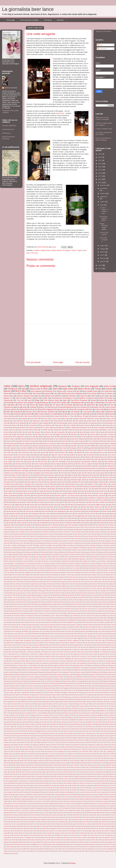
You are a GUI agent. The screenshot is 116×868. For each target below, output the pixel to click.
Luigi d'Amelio (52, 663)
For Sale (56, 616)
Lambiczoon (7, 656)
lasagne (107, 516)
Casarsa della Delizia (35, 577)
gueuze (78, 457)
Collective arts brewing (11, 473)
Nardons (97, 684)
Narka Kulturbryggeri (108, 684)
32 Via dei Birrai (53, 527)
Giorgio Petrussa (49, 625)
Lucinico (37, 663)
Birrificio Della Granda (26, 416)
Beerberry (92, 550)
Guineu (60, 631)
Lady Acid (83, 654)
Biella (65, 437)
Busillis (87, 570)
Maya (24, 675)
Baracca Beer (110, 545)
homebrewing (60, 423)
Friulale (101, 618)
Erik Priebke (88, 607)
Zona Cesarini (88, 505)
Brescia (64, 568)
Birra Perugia (60, 554)
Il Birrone (32, 427)
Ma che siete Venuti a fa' (22, 665)
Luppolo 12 (91, 484)
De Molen (40, 597)
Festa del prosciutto (22, 613)
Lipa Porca (111, 659)
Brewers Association (23, 471)
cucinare (70, 391)
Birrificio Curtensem (108, 557)
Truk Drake (79, 502)
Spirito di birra (27, 502)
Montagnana (7, 681)
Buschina (80, 570)
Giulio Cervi (9, 627)
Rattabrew (53, 450)
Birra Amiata (42, 554)
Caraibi (70, 471)
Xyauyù (56, 505)
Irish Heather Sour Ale (74, 643)
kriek (18, 407)
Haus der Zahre (100, 631)
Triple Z (70, 502)
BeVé (114, 548)
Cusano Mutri (100, 473)
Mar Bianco (51, 486)
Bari (36, 548)
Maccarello (44, 665)
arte (42, 507)
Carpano (86, 471)
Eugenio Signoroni (111, 607)
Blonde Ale (33, 439)
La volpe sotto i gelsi (57, 654)
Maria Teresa (94, 670)
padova (95, 518)
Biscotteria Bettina (70, 561)
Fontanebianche (46, 616)
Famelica (61, 611)
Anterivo (100, 539)
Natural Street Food (30, 686)
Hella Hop (53, 634)
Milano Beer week (61, 448)
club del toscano (11, 511)
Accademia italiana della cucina (28, 530)
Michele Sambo (59, 677)
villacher (29, 525)
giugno (103, 246)
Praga (56, 421)
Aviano (89, 543)
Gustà (76, 631)
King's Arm (77, 647)
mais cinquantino (59, 432)
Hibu (97, 634)
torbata (22, 434)
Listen (32, 661)
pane (81, 432)
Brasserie (63, 386)
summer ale (20, 461)
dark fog (80, 511)
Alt (104, 534)
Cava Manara (17, 579)
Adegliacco (53, 530)
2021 (100, 164)
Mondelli (53, 489)
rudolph (11, 523)
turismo (30, 434)
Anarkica (105, 536)
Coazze (71, 586)
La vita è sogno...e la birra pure (104, 211)
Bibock (94, 552)
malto (111, 396)
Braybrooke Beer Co (53, 568)
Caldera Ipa (40, 573)
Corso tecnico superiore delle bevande (99, 588)
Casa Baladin (107, 575)
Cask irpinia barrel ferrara (74, 577)
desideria (97, 511)
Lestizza (38, 659)
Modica (69, 679)
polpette (39, 520)
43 (77, 527)
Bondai (47, 439)
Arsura (73, 464)
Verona (32, 505)
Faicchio (54, 611)
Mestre (50, 448)
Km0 (97, 647)
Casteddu (96, 577)
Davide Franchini (16, 475)
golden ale (7, 516)
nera (36, 459)
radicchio (111, 432)
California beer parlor (52, 573)
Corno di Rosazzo (94, 441)
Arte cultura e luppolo (85, 464)
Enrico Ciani (49, 607)
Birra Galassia (36, 391)
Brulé (32, 570)
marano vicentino (73, 423)
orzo (52, 459)
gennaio (103, 261)
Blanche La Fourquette (43, 564)
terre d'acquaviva (67, 523)
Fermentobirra (98, 611)
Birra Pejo (51, 554)
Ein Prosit (61, 604)
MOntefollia (9, 665)
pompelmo (48, 520)
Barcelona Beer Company (25, 548)
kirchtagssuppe (80, 516)
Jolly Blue (89, 645)
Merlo (99, 675)
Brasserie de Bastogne (109, 468)
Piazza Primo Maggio (101, 493)
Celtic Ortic (101, 579)
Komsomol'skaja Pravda (24, 650)
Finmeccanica (74, 613)
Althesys (6, 536)
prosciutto (102, 432)
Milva (110, 677)
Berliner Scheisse (53, 552)
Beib (5, 552)
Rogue (58, 498)
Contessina (82, 441)
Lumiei (60, 663)
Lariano (23, 656)
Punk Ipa (111, 495)
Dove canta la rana (73, 602)
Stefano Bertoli (33, 430)
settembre (104, 197)
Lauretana (61, 656)
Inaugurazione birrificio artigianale (69, 641)
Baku (44, 545)
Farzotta (77, 611)
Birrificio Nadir (67, 559)
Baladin (6, 466)
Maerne (90, 665)
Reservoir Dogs (23, 498)
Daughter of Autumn (42, 595)
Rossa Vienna (11, 409)
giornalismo (48, 457)
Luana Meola (107, 661)
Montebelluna (17, 681)
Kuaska (105, 446)
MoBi (26, 489)
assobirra (96, 430)
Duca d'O (71, 443)
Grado (26, 480)
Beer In (23, 466)
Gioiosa (30, 625)
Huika (60, 636)
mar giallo (83, 414)
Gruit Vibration (46, 631)
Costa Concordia (24, 591)
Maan (15, 486)
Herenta (78, 634)
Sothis (112, 450)
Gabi (55, 620)
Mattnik (18, 675)
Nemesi (52, 686)
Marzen (62, 427)
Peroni (89, 493)
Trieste (74, 250)
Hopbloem (47, 636)
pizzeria (31, 520)
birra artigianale (92, 386)
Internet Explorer (27, 643)
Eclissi (79, 443)
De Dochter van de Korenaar (14, 597)
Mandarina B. (78, 668)
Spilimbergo (15, 502)
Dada (68, 593)
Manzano (14, 670)
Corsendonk (75, 588)
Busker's (94, 570)
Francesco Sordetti (26, 618)
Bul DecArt (72, 570)
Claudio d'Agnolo (62, 586)
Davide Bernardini (55, 595)
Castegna (104, 577)
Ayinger (112, 543)
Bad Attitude (40, 437)
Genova (19, 622)
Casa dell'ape (14, 577)
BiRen (59, 437)
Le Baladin (97, 403)
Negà (40, 686)
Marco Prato (34, 448)
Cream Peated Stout (64, 591)
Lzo (105, 663)
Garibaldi (91, 620)
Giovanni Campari (75, 625)
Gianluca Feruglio (38, 446)
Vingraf (79, 250)
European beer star (18, 609)
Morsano (96, 681)
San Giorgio (80, 498)
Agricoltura (79, 530)
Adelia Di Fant (60, 434)
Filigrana (65, 613)
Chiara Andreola (11, 88)
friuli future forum (89, 514)
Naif (82, 684)
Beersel (100, 550)
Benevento (62, 466)
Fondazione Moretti (33, 616)
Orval (105, 491)
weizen (45, 398)
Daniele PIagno (82, 593)
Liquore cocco (13, 661)
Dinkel (71, 600)
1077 (13, 527)
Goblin (55, 627)
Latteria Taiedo (38, 656)
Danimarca (92, 593)
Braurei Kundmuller (39, 568)
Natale (103, 448)
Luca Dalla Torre (110, 403)
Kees (64, 482)
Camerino (86, 573)
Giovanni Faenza (88, 625)
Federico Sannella (87, 611)
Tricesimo (76, 386)
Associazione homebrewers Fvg (63, 398)
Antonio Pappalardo (29, 541)
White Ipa (47, 505)
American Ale (20, 464)
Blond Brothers (59, 468)
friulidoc (29, 398)
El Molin (84, 604)
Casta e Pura (87, 577)
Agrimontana (94, 530)
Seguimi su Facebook (103, 31)
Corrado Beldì (65, 588)
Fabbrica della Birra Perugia (19, 611)
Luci (22, 663)
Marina (102, 670)
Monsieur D (70, 489)
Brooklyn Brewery (96, 568)
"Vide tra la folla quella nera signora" (104, 124)
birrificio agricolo (18, 509)
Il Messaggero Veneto (48, 638)
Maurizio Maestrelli (92, 486)
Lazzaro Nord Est (72, 656)
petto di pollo (10, 520)
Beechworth (18, 550)
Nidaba (102, 686)
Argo (92, 541)
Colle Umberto (93, 586)
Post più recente (33, 362)
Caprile (76, 575)
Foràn (93, 616)
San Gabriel (79, 421)
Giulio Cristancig (9, 480)
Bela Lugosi (12, 552)
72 (81, 527)
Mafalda (22, 486)
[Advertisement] (58, 341)
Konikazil (36, 650)
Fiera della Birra (107, 391)
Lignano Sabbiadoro (65, 659)
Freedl (69, 618)
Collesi (102, 586)
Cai (33, 573)
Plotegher (111, 427)
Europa (8, 609)
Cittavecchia (8, 400)
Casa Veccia (59, 425)
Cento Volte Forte (18, 582)
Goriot (112, 627)
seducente (110, 459)
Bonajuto (14, 566)
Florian (108, 613)
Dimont (38, 475)
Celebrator (83, 579)
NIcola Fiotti (75, 684)
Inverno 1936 (48, 643)
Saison (102, 396)
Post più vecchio (82, 362)
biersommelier (8, 455)
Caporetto (56, 575)
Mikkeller (80, 677)
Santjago (79, 450)
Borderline (49, 391)
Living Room (40, 661)
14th (18, 527)
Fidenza (107, 475)
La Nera (58, 652)
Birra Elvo (73, 437)
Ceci (62, 579)
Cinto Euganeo (110, 584)
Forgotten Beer (11, 446)
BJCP (31, 545)
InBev (54, 641)
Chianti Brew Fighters (59, 403)
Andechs (6, 539)
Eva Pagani (30, 609)
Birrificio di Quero (9, 439)
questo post (60, 113)
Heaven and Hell (25, 634)
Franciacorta (45, 618)
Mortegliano (104, 681)
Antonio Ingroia (56, 464)
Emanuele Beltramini (66, 407)
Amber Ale (83, 434)
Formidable (50, 477)
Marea (71, 670)
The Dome (57, 502)
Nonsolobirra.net (8, 129)
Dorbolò (43, 602)
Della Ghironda (106, 597)
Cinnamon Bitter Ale (97, 584)
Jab (16, 645)
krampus (98, 516)
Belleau (36, 552)
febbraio (103, 258)
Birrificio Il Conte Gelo (25, 559)
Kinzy (85, 647)
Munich (40, 684)
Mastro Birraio (57, 250)
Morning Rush (67, 681)
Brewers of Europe (74, 568)
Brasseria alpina (97, 416)
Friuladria (94, 618)
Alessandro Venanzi (62, 534)
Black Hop (87, 561)
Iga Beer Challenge (88, 636)
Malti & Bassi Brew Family (37, 668)
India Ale (90, 641)
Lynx (100, 663)
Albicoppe (38, 532)
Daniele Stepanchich (26, 443)
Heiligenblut (45, 634)
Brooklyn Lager (8, 570)
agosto (103, 202)
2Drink (44, 527)
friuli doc (110, 405)
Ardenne (80, 541)
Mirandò (19, 489)
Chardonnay (63, 582)
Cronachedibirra (8, 593)
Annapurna (92, 539)
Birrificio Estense (41, 416)
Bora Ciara (71, 468)
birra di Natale (53, 414)
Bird (35, 554)
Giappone (102, 622)
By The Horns (110, 570)
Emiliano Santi (88, 443)
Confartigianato (75, 403)
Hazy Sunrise (14, 634)
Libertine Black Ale (71, 484)
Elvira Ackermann (49, 475)
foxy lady (78, 514)
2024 (100, 154)
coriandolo (48, 511)
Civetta (34, 586)
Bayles (108, 548)
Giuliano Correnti (111, 625)
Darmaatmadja (30, 595)
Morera (45, 681)
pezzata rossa (22, 520)
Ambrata (33, 407)
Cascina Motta (47, 577)
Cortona (15, 591)
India (83, 641)
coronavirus (47, 432)
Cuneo (39, 593)
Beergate (31, 466)
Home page (11, 20)
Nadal (96, 448)
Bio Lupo (99, 466)
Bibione (90, 466)
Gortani (13, 629)
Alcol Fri (69, 532)
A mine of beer (88, 527)
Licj (56, 659)
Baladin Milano (63, 545)
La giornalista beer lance (28, 9)
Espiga (96, 607)
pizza (75, 459)
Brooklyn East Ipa (109, 568)
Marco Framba (40, 670)
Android (66, 539)
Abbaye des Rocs (109, 527)
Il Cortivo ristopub (101, 636)
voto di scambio (53, 525)
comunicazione (91, 455)
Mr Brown (15, 684)
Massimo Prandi (69, 672)
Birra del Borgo (94, 437)
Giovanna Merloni (52, 446)
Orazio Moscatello (86, 491)
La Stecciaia (103, 652)
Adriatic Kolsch (63, 530)
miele (92, 414)
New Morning (16, 491)
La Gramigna (27, 484)
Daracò (100, 593)
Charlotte (103, 471)
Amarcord (32, 536)
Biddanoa (101, 552)
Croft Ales (111, 591)
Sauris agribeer (29, 500)
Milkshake (103, 677)
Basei (22, 425)
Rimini (6, 393)
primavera (57, 520)
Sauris (15, 393)
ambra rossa (89, 452)
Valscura (60, 391)
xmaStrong (81, 525)
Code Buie (84, 586)
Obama (57, 491)
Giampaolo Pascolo (71, 622)
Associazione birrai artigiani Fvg (25, 403)
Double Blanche (61, 602)
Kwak (103, 482)
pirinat (83, 423)
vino (36, 461)
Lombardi (68, 661)
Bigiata (11, 554)
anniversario (34, 507)
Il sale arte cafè (87, 638)
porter (25, 407)
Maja (104, 665)
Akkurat (13, 532)
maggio (103, 249)
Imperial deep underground (23, 641)
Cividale (40, 586)
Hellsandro (70, 634)
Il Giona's (97, 418)
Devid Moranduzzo (35, 600)
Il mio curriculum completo (29, 20)
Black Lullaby (106, 561)
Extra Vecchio (88, 609)
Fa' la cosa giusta (100, 609)
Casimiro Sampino (59, 577)
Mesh (105, 675)
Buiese (64, 570)
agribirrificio (91, 405)
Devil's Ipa (46, 600)
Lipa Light (102, 659)
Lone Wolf (98, 661)
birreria (102, 400)
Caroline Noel (90, 575)
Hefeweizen (35, 634)
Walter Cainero (39, 414)
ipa (24, 389)
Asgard (28, 543)
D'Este (54, 593)
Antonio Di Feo (16, 541)
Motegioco (113, 681)
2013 (100, 268)
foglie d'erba (68, 389)
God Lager (63, 627)
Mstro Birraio (24, 684)
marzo (103, 255)
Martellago (33, 672)
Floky (102, 613)
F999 (100, 475)
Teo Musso (57, 405)
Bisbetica (59, 561)
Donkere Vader (15, 602)
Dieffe (65, 600)
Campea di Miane (109, 573)
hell (62, 516)
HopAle (39, 636)
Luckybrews (13, 448)
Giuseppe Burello (78, 418)
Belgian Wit (21, 552)
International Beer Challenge (12, 643)
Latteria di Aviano (51, 656)
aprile (102, 252)
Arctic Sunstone (70, 541)
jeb (37, 398)
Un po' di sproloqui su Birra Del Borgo (103, 139)
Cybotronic (46, 593)
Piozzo (38, 450)
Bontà (20, 566)
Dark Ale (13, 595)
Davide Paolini (104, 595)
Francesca (16, 618)
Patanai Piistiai (73, 493)
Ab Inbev (38, 434)
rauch (103, 520)
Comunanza (9, 588)
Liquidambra (109, 412)
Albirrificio (46, 532)
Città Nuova (6, 133)
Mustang (55, 684)
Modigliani (34, 489)
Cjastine (111, 471)
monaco (66, 518)
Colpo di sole (26, 473)
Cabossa (20, 573)
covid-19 (72, 511)
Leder (104, 656)
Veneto (35, 452)
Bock (40, 439)
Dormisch (62, 443)
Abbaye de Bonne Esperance (71, 461)
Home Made (7, 636)
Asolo (34, 543)
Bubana (49, 570)
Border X (35, 566)
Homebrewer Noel (18, 636)
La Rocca (79, 652)
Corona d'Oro (55, 588)
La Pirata (37, 484)
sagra (102, 459)
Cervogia (94, 471)
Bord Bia (27, 566)
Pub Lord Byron (100, 495)
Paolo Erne (22, 405)
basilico (76, 507)
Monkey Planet (110, 679)
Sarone (32, 405)
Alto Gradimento (16, 536)
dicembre (104, 185)
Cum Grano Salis (30, 593)
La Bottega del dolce (106, 650)
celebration (83, 509)
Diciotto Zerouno (84, 425)
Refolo (6, 498)
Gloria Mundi (47, 627)
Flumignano (40, 477)
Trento (13, 452)
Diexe (37, 443)
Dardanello (107, 593)
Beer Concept (36, 550)
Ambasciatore (8, 464)
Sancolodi (28, 414)
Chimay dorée (15, 584)
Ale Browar (77, 532)
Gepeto (26, 622)
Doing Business (90, 600)
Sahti (72, 498)
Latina (30, 656)
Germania (43, 622)
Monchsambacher (98, 679)
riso (5, 523)
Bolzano (6, 566)
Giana (81, 622)
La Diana (111, 482)
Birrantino (44, 557)
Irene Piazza (61, 643)
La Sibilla (95, 652)
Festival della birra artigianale (72, 393)
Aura (84, 543)
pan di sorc (60, 459)
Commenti (102, 49)
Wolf (101, 421)
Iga (66, 412)
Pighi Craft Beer (25, 495)
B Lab (6, 545)
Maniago (94, 668)
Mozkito (8, 684)
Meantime (47, 675)
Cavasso (56, 579)
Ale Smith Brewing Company (92, 532)
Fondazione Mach (19, 616)
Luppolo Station (103, 484)
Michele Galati (47, 677)
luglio (102, 205)
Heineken (74, 446)
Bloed (59, 564)
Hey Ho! (85, 634)
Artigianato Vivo (109, 541)
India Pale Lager (100, 641)
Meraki (43, 448)
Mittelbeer (50, 679)
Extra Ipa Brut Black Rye (66, 609)
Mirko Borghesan (40, 679)
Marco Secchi (63, 670)
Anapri (29, 464)
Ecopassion (37, 604)
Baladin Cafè (52, 545)
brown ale (44, 509)
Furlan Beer (32, 620)
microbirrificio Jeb (55, 518)
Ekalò (68, 604)
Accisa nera (49, 434)
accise (35, 409)
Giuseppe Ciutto (31, 627)
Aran (62, 541)
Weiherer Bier (53, 452)
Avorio (96, 543)
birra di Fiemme (21, 455)
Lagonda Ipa (103, 654)
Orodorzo (98, 491)
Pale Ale (19, 398)
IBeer (24, 427)
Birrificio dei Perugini (35, 561)
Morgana (58, 681)
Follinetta (8, 616)
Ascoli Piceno (20, 543)
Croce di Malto (71, 425)
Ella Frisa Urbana (16, 607)
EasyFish (29, 604)
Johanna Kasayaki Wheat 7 (76, 645)
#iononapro (111, 525)
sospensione (55, 523)
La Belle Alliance (84, 650)
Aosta (50, 541)
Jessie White (62, 645)
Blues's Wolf (80, 564)
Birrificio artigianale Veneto (25, 468)
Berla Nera (72, 466)
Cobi (77, 586)
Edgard (45, 604)
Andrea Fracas (33, 539)
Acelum (6, 416)
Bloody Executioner (69, 564)
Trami (6, 452)
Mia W (8, 677)
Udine (7, 386)
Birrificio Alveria (96, 557)
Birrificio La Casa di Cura (41, 559)
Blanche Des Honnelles (27, 564)
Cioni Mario (7, 586)
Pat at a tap (61, 493)
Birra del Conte (104, 554)
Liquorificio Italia (24, 661)
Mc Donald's (31, 675)
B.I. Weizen (14, 545)
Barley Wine (50, 437)
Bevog (72, 552)
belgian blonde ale (96, 507)
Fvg (78, 477)
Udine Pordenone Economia (8, 138)
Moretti (51, 681)
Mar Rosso (61, 486)
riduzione (111, 520)
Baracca (101, 545)
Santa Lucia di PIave (39, 389)
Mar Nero (7, 414)
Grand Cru (34, 480)
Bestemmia (64, 552)
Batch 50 (78, 548)
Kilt (71, 647)
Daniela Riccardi (11, 443)
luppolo (47, 393)
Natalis (96, 489)
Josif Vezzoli (14, 647)
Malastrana (15, 668)
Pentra (15, 450)
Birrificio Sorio (23, 561)
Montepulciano (36, 681)
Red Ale (63, 421)
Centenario (7, 582)
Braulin (29, 568)
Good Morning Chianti (88, 627)
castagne (37, 432)
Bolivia (112, 564)
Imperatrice (9, 641)
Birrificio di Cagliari (83, 416)
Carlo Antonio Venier (28, 441)
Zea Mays (71, 505)
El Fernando (75, 604)
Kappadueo (45, 647)
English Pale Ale (72, 475)
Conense (55, 473)
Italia (39, 427)
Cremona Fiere (91, 591)
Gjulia (60, 412)
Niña (13, 688)
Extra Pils (79, 609)
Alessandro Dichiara (33, 534)
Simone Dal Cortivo (91, 450)
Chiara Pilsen (109, 416)
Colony (73, 441)
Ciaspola (77, 584)
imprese (69, 516)
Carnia (49, 441)
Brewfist (34, 471)
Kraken (43, 650)
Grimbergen (25, 631)
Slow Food (22, 430)
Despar (25, 600)
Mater (81, 486)
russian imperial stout (23, 523)
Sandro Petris (17, 500)
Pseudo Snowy (87, 495)
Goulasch (34, 629)
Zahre (55, 389)
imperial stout (9, 407)
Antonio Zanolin (95, 434)
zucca (102, 423)
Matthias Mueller (8, 675)
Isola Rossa (96, 643)
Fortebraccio (76, 616)
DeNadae (75, 597)
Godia (19, 480)
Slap (7, 502)
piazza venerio (91, 432)
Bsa (43, 570)
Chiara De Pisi (105, 582)
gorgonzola (32, 516)
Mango (87, 668)
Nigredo (109, 686)
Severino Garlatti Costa (25, 396)
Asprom (14, 425)
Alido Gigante (109, 461)
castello (75, 509)
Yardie (63, 505)
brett (38, 455)
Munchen (33, 684)
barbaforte (67, 507)
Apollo (66, 464)
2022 (100, 160)
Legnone (98, 412)
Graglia (51, 629)
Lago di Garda (93, 654)
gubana (70, 457)
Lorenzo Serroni (110, 407)
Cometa (114, 586)
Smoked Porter (91, 421)
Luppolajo (82, 663)
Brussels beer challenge (77, 439)
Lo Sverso (60, 661)
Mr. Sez (89, 489)
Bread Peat (10, 471)
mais (14, 518)
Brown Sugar (19, 570)
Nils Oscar (88, 427)
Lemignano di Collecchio (18, 659)
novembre (104, 188)
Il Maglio (92, 446)
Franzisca (62, 618)
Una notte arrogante (104, 240)
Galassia (87, 403)
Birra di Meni (21, 391)
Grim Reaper (16, 631)
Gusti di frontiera (107, 393)
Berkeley (44, 552)
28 (39, 527)
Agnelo (71, 530)
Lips (5, 661)
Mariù (17, 672)
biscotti (32, 455)
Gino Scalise (22, 625)
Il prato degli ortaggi (75, 638)
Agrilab (86, 530)
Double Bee (51, 602)
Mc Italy (39, 675)
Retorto (6, 430)
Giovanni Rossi (99, 625)
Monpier (61, 489)
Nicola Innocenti (29, 491)
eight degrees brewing (13, 514)
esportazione (35, 514)
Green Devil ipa (99, 629)
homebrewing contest (101, 457)
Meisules (68, 675)
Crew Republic (102, 591)
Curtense (89, 473)
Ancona (112, 536)
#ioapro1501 (102, 525)
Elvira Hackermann (29, 607)
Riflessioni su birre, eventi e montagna (103, 118)
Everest (38, 609)
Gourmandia (64, 446)
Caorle (48, 575)
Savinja (38, 500)
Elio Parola (104, 604)
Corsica (84, 588)
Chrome (70, 584)
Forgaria (67, 418)
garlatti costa (50, 396)
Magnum (97, 665)
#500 (94, 525)
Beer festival (63, 550)
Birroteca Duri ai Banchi (44, 468)
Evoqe (94, 475)
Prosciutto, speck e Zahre (103, 219)
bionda (93, 400)
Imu (99, 446)
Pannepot (37, 493)
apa (29, 400)
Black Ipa (42, 425)
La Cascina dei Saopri (32, 652)
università (7, 403)
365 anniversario (69, 527)
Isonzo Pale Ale (39, 482)
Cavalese (33, 579)
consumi (102, 455)
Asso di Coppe (109, 434)
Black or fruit (14, 564)
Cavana (49, 579)
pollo (81, 459)
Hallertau (91, 631)
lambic (71, 409)
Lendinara (31, 659)
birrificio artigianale (41, 386)
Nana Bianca (89, 684)
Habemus (83, 631)
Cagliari (27, 573)
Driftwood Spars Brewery (100, 602)
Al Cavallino (21, 532)
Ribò (33, 498)
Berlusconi (82, 466)
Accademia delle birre (85, 409)
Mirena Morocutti (28, 679)
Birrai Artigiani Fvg (26, 557)
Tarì (49, 502)
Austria (14, 416)
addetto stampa (101, 505)
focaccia (70, 514)
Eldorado (96, 604)
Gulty (62, 480)
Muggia (89, 448)
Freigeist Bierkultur (78, 618)
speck (96, 423)
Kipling (91, 647)
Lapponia (16, 656)
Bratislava (85, 566)
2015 (100, 183)
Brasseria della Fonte (91, 468)
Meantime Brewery (57, 675)
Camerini (9, 441)
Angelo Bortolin (76, 539)
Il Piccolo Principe (62, 638)
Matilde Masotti (97, 672)
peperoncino (112, 518)
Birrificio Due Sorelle (10, 559)
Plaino (93, 396)
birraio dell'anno (9, 432)
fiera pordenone (34, 423)
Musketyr (47, 684)
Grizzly (43, 480)
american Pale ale (20, 507)
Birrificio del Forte (49, 561)
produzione (74, 520)
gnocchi (57, 457)
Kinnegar (86, 482)
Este (102, 607)
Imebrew (107, 638)
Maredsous (78, 670)
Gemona (97, 477)
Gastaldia (99, 620)
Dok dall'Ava (101, 600)
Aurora (31, 437)
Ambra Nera (56, 536)
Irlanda (29, 482)
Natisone (6, 686)
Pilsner (35, 495)
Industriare (111, 641)
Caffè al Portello (101, 439)
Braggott (48, 566)
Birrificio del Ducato (105, 398)
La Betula (94, 650)
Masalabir (41, 672)
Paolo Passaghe (99, 427)
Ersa (94, 425)
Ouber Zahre (8, 493)
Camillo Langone (96, 573)
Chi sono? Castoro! (93, 582)
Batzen (85, 548)
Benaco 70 (8, 398)
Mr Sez (82, 448)
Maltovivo (30, 486)
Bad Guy (111, 464)
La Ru (112, 418)
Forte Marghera (65, 616)
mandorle (29, 518)
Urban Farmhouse (24, 452)
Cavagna (26, 579)
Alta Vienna (111, 534)
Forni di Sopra (81, 407)
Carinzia (78, 471)
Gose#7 (26, 629)
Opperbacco (36, 421)
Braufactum (21, 568)
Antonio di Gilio (41, 541)
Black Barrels (22, 439)
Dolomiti (6, 602)
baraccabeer (109, 421)
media (36, 518)
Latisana (59, 484)
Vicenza (43, 452)
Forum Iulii (86, 616)
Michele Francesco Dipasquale (32, 677)
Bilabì (17, 554)
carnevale (28, 432)
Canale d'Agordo (26, 575)
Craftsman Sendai (51, 591)
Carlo (82, 575)
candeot (53, 509)
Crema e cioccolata (78, 591)
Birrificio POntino (94, 559)
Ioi (55, 643)
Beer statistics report (75, 550)
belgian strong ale (108, 430)
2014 (100, 265)
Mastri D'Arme (72, 486)
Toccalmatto (68, 405)
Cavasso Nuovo (31, 412)
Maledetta (24, 668)
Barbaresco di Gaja (9, 548)
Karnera (54, 647)
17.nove (24, 527)
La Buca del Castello (17, 652)
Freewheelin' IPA (95, 407)
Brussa (64, 439)
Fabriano (98, 443)
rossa (90, 423)
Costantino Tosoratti (37, 591)
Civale (28, 586)
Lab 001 (68, 654)
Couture (105, 441)
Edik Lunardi (53, 604)
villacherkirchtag (40, 525)
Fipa (32, 477)
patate (68, 459)
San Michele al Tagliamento (96, 498)
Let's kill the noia (48, 659)
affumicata (80, 405)
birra (21, 386)
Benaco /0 (41, 466)
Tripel (63, 430)
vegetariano (8, 525)
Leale (98, 656)
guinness (55, 516)
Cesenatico (40, 582)
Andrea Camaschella (41, 464)
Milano (69, 427)
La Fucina (51, 652)
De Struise (67, 597)
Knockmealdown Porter (107, 647)
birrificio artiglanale (47, 409)
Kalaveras (37, 647)
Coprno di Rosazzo (43, 588)
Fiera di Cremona (47, 613)
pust (98, 520)
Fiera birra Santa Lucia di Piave (51, 418)
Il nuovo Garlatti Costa (104, 129)
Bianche (78, 552)
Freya (58, 477)
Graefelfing (43, 629)
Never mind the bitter (76, 686)
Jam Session (23, 645)
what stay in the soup (68, 525)
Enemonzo (61, 475)
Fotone (112, 616)
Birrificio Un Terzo (68, 416)
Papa (45, 493)
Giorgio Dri (38, 625)
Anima (85, 539)
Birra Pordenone (71, 554)
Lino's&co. (89, 659)
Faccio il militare (45, 611)
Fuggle (65, 477)
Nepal (112, 489)
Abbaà (6, 530)
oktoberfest (44, 459)
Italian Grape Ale (107, 643)
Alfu (71, 534)
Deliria (91, 597)
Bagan (38, 545)
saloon (35, 523)
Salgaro (71, 450)
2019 (100, 170)
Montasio (80, 489)
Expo (100, 425)
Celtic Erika (92, 579)
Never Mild (65, 686)
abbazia (79, 452)
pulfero (91, 520)
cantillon (72, 455)
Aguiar (102, 530)
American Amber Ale (74, 536)
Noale (19, 688)
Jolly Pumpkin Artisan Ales (102, 645)
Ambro (64, 536)
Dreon (89, 602)
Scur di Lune (48, 500)
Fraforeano (7, 618)
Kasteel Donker (63, 647)
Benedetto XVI (51, 466)
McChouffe (104, 486)
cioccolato (7, 423)
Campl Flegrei (8, 575)
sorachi (6, 434)
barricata (111, 452)
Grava (90, 629)
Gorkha (6, 629)
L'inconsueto (87, 412)
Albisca (54, 532)
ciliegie (107, 509)
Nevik (87, 686)
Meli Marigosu (77, 675)
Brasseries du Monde (74, 566)
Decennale (83, 597)
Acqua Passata (43, 530)
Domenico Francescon (49, 443)
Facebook (24, 418)
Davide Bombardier (69, 595)
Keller (70, 482)
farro (40, 457)
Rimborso (40, 498)
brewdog (45, 455)
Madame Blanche (65, 665)
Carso (99, 575)
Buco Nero (57, 570)
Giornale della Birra (9, 126)
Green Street (110, 629)
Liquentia (7, 421)
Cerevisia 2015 (30, 582)
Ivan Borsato (75, 412)
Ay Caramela (104, 543)
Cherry (83, 582)
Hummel (66, 636)
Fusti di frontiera (24, 446)
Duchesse (15, 604)
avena (58, 507)
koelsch (90, 516)
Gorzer (19, 629)
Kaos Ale (56, 482)
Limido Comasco (79, 659)
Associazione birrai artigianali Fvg (15, 437)
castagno (67, 509)
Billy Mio (23, 554)
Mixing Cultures (60, 679)
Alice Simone (79, 534)
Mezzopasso (112, 675)
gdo (106, 514)
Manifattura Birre (104, 668)
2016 (100, 179)
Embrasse (40, 607)
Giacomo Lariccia (108, 477)
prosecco (83, 520)
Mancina (69, 668)
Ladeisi (75, 654)
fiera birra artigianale (20, 423)
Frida (88, 618)
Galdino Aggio (82, 620)
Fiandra (32, 613)
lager (65, 400)
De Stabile (58, 597)
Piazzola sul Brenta (27, 450)
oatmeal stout (72, 432)
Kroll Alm (50, 650)
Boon (50, 425)
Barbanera (15, 466)
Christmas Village (60, 584)
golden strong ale (20, 516)
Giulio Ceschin (19, 627)
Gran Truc (66, 629)
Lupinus (67, 663)
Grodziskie (16, 427)
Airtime (108, 530)
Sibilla (80, 500)
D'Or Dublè (61, 593)
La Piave (72, 652)
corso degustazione (60, 511)
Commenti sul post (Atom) (62, 370)
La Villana (31, 654)
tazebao (14, 434)
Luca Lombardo (14, 663)
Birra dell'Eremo (14, 557)
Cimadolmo (86, 584)
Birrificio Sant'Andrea (10, 561)
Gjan (40, 627)
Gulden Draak (53, 480)
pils (78, 391)
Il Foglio (111, 636)
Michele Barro (16, 677)
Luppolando (11, 405)
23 (35, 527)
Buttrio (56, 471)
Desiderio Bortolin (15, 600)
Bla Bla (80, 561)
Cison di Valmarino (18, 586)
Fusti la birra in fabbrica (45, 620)
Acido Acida (99, 409)
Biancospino (86, 552)
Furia (25, 620)
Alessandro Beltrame (19, 534)
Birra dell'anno (109, 466)
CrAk (72, 473)
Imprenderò (47, 641)
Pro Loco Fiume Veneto (72, 495)
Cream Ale (80, 473)
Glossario (60, 20)
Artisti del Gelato (9, 543)
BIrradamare (23, 545)
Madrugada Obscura (79, 665)
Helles (89, 418)
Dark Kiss (20, 595)
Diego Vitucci (29, 475)
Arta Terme (99, 541)
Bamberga (80, 545)
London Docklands (78, 661)
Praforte (48, 495)
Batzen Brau (93, 548)
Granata (83, 629)
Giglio (108, 622)
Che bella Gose (74, 582)
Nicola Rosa (94, 686)
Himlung (103, 634)
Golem (78, 627)
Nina (115, 686)
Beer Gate (54, 550)
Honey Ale (83, 446)
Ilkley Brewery (98, 638)
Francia (36, 618)
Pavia (82, 493)
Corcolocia (65, 473)
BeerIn (85, 550)
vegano (111, 523)
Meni (21, 421)
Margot (86, 670)
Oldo (64, 491)
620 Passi (44, 461)
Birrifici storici (65, 557)
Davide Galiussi (81, 595)
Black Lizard (96, 561)
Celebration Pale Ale (72, 579)
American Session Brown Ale (91, 536)
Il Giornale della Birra (18, 638)
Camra (16, 575)
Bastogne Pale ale (52, 548)
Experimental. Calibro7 (50, 609)
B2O (60, 396)
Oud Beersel (19, 493)
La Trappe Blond (11, 654)
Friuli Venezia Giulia (51, 400)
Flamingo (95, 613)
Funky (19, 620)
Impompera (37, 641)
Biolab (30, 554)
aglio (110, 505)
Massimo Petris (57, 672)
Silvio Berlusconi (90, 500)
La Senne (87, 652)
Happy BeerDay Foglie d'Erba (104, 227)
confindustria (38, 511)
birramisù (64, 414)
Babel (103, 464)
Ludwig (44, 663)
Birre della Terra (54, 557)
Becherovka (9, 550)
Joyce (49, 482)
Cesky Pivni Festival (51, 582)
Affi (70, 434)
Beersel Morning (109, 550)
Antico (107, 539)
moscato (74, 518)
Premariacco (58, 495)
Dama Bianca (8, 418)
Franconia (53, 618)
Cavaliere (41, 579)
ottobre (103, 193)
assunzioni (50, 507)
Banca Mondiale (91, 545)
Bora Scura (56, 439)
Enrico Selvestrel (67, 607)
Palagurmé (47, 421)
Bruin (26, 570)
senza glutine (8, 461)
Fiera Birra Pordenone (79, 400)
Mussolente (78, 427)
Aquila (56, 541)
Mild (86, 677)
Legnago (6, 659)
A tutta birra (54, 461)
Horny (54, 636)
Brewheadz (85, 568)
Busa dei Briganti (45, 471)
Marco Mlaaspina (51, 670)
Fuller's (13, 620)
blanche (7, 391)
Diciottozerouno (56, 600)
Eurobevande (85, 475)
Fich (38, 613)
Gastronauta (107, 620)
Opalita (8, 450)
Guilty (54, 631)
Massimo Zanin (80, 672)
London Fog (90, 661)
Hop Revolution (30, 636)
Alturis (25, 536)
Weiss (63, 452)
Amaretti (40, 536)
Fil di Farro (57, 613)
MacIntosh (35, 665)
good (64, 457)
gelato (112, 514)
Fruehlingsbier (110, 618)
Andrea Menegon (45, 539)
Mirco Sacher (17, 679)
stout (56, 393)
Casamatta (23, 577)
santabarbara (44, 523)
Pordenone (13, 389)
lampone (18, 459)
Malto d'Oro (51, 668)
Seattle (57, 500)
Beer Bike (27, 550)
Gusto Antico (68, 631)
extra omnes (46, 514)
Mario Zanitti (9, 672)
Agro (75, 434)
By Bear (101, 570)
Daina (74, 593)
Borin (41, 566)
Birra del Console (93, 554)
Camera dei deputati (74, 573)
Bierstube (109, 552)
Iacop (78, 636)
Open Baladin (73, 491)
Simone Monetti (103, 500)
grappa (47, 516)
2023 (100, 157)
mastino (111, 400)
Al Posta (30, 532)
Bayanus (102, 548)
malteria (21, 518)
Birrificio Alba (85, 557)
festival (62, 514)
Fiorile (82, 613)
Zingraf (79, 505)
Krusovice (58, 650)
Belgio (37, 400)
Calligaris (63, 573)
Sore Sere (104, 450)
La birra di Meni (48, 484)
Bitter (8, 412)
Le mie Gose (90, 656)
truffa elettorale (102, 523)
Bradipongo (44, 403)
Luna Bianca (24, 448)
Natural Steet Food (17, 686)
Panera (29, 493)
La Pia (65, 652)
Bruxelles (90, 439)
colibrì (21, 511)
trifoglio (92, 523)
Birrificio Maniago (56, 559)
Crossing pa (19, 593)
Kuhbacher (95, 482)
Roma (13, 430)
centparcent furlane (96, 509)
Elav (17, 418)
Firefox (88, 613)
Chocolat (24, 584)
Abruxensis (13, 530)
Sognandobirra (24, 409)
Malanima (7, 668)
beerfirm (84, 507)
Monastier (43, 489)
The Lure (20, 400)
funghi (100, 514)
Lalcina (112, 654)
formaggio (45, 423)
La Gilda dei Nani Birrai (12, 484)
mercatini (44, 518)
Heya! (92, 634)
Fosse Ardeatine (102, 616)
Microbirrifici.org (70, 677)
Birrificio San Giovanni (108, 559)
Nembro (104, 489)
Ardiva (86, 541)
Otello (112, 491)
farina (55, 514)
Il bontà (16, 482)
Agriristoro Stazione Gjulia (93, 461)
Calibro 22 (113, 439)
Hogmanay (111, 634)
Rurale (65, 498)
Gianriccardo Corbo (91, 622)
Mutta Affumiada (64, 684)
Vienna (39, 505)
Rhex (71, 421)
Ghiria (62, 622)
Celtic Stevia (110, 579)
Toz (64, 502)
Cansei (35, 575)
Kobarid (6, 650)
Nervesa (6, 491)
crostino (33, 457)
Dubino (8, 604)
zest (88, 525)
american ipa (101, 452)
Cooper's (32, 588)
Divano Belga (79, 600)
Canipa (17, 441)
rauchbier (88, 459)
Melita (85, 675)
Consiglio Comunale (21, 588)
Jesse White (52, 645)
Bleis (53, 564)
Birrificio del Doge (108, 437)
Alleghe (99, 534)
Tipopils (56, 430)
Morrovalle (88, 681)
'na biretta (7, 527)
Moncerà (88, 679)
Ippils (23, 482)
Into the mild (38, 643)
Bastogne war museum (67, 548)
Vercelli (25, 505)
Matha (88, 672)
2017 (100, 176)
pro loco (65, 520)
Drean (83, 602)
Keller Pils (77, 482)
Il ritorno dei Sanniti (104, 234)
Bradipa (79, 468)
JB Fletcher (9, 645)
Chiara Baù (65, 441)
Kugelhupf (66, 650)
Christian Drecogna (47, 584)
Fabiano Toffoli (33, 611)
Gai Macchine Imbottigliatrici (67, 620)
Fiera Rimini (34, 418)
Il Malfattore (36, 638)
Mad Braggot (54, 665)
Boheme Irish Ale (103, 564)
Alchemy (61, 532)
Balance (72, 545)
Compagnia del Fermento (41, 473)
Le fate (81, 656)
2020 (100, 167)
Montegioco (73, 448)
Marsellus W (24, 672)
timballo (78, 523)
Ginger (6, 625)
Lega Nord (111, 656)
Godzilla (37, 250)
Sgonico (73, 500)
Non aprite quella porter (44, 491)
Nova (28, 421)
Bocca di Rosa (91, 564)
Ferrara (108, 425)
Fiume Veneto (91, 393)
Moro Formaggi (78, 681)
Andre (13, 539)
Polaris (45, 450)
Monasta (81, 679)
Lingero (82, 484)
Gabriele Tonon (87, 477)
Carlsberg (41, 441)
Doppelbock (35, 602)
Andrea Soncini (57, 539)
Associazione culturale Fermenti (54, 543)
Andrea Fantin (22, 539)
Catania (8, 579)
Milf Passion (94, 677)
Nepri (58, 686)
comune (28, 511)
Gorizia (109, 389)
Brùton (38, 570)
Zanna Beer (79, 430)
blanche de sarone (32, 509)
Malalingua (111, 665)
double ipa (106, 511)
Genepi (13, 622)
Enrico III (57, 607)
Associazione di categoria (73, 543)
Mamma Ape (60, 668)
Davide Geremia (92, 595)
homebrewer (87, 457)
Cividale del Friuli (50, 586)
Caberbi (12, 573)
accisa (88, 430)
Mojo (74, 679)
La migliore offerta (42, 654)
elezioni (26, 514)
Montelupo (27, 681)
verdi (16, 525)
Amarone (47, 536)
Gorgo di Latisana (103, 627)
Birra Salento (82, 554)
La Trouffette (22, 654)
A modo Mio (98, 527)
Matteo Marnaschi (109, 672)
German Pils (34, 622)
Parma (52, 493)
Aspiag (40, 543)
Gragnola (58, 629)
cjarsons (81, 455)
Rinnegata (66, 250)
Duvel (22, 604)
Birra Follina (83, 437)
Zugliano (71, 452)
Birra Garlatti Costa (90, 391)
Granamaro (75, 629)
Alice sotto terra (89, 534)
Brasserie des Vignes (59, 566)
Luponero (74, 663)
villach (22, 525)
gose (40, 516)
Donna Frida (25, 602)
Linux (96, 659)
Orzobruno (17, 414)
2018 (100, 173)
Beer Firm (46, 550)
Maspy (49, 672)
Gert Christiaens (53, 622)
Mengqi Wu (92, 675)
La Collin (43, 652)
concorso (74, 414)
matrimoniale (28, 459)
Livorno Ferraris (50, 661)
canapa (101, 405)
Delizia (97, 597)
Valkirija (17, 505)
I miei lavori (48, 20)
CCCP (6, 573)
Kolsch (105, 418)
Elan (89, 604)
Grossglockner (35, 631)
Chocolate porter (34, 584)
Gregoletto (7, 631)
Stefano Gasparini (40, 502)
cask (59, 509)
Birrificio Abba (75, 557)
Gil (113, 622)
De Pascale (49, 597)
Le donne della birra (50, 427)
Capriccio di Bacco (66, 575)
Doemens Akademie (47, 412)
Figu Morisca (24, 477)
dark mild (88, 511)
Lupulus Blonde (92, 663)
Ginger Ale (13, 625)
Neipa (45, 686)
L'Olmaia (74, 650)
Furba (72, 477)
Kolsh (12, 650)
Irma (84, 643)
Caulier (56, 441)
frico (52, 423)
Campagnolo (18, 412)
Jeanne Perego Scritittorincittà (38, 645)
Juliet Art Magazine (26, 647)
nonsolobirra (101, 414)
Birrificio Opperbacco (80, 559)
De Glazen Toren (30, 597)
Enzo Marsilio (78, 607)
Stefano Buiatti (44, 405)
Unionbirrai (25, 393)
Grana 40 (84, 396)
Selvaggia (65, 500)
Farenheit (69, 611)
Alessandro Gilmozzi (48, 534)
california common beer (59, 455)
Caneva (63, 471)
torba (85, 523)
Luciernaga (29, 663)
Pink (41, 495)
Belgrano (29, 552)
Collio (108, 586)
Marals (21, 670)
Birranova (36, 557)
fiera (39, 396)
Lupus (15, 421)
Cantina (42, 575)
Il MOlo (28, 638)
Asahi (97, 464)
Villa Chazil (37, 393)
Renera (13, 498)
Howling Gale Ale (94, 480)
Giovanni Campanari (62, 625)
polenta (111, 414)
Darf (108, 473)
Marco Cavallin (29, 670)
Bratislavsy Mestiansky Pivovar (100, 566)
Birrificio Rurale (9, 468)
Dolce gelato (110, 600)
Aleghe (105, 532)
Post (100, 45)
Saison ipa (63, 450)
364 (61, 527)
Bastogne (42, 548)
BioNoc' (42, 407)
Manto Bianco (41, 486)
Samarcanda (8, 396)
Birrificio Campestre (87, 398)
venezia (29, 461)
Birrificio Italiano (55, 416)
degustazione (61, 409)
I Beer (73, 636)
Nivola (8, 688)
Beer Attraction (71, 396)
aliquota (9, 507)
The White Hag (46, 430)
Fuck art (6, 620)
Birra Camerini (31, 425)
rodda (96, 459)
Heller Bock (62, 634)
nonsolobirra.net (85, 518)
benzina (107, 507)
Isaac (89, 643)
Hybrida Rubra (46, 250)
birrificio (20, 432)
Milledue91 (10, 489)
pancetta (103, 518)
